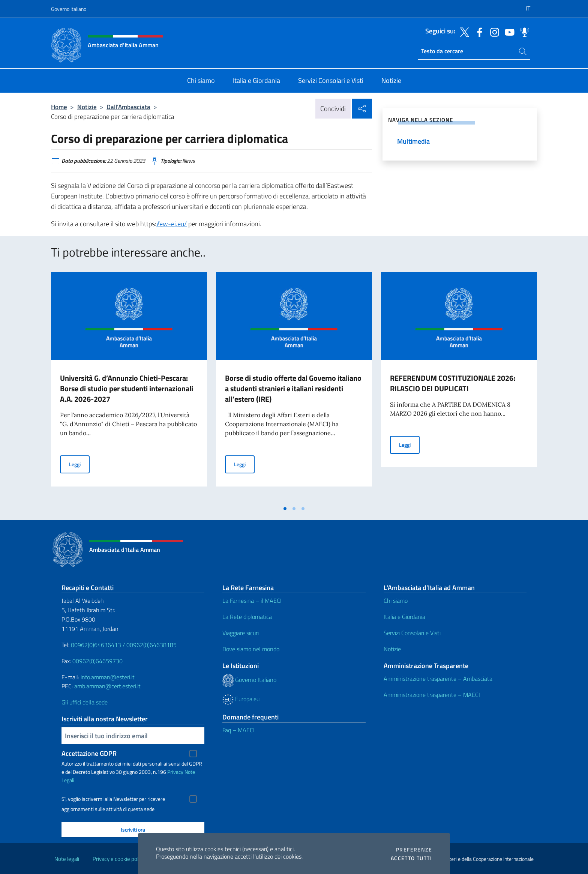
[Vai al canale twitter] (463, 32)
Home (59, 107)
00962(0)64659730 (97, 661)
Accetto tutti (411, 858)
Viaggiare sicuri (241, 633)
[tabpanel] (129, 387)
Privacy (175, 772)
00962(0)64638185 (151, 645)
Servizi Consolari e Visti (412, 633)
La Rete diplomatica (247, 617)
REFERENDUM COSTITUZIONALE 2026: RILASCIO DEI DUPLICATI (453, 383)
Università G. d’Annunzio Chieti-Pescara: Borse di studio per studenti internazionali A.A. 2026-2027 (127, 388)
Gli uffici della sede (85, 702)
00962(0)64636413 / (98, 645)
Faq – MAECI (238, 730)
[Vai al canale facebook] (478, 32)
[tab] (285, 509)
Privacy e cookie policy (119, 859)
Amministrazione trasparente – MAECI (432, 695)
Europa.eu (241, 699)
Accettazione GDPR (89, 753)
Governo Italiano (69, 9)
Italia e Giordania (404, 617)
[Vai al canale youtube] (508, 32)
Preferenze (414, 850)
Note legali (67, 859)
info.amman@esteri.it (108, 677)
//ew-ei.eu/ (172, 224)
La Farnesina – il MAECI (252, 601)
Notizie (87, 107)
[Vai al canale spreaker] (523, 32)
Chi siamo (396, 601)
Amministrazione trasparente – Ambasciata (438, 679)
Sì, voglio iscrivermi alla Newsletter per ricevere (113, 799)
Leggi (79, 464)
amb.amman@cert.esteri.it (107, 686)
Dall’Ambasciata (128, 107)
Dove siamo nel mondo (251, 649)
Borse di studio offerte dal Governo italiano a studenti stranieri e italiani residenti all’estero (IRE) (293, 388)
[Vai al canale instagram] (493, 32)
